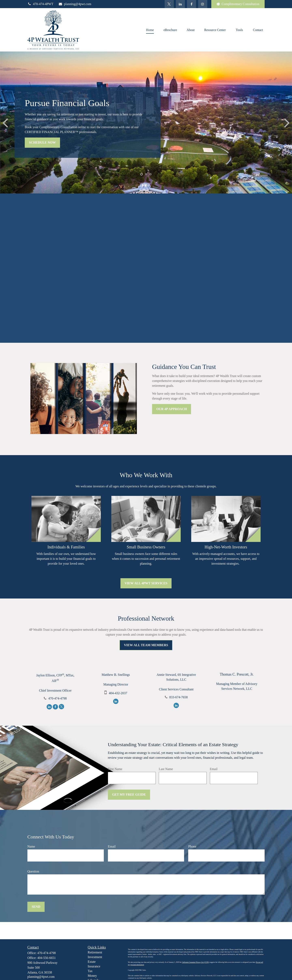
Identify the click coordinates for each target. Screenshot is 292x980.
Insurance (94, 966)
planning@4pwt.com (75, 4)
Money (92, 976)
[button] (150, 30)
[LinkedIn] (180, 4)
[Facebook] (192, 4)
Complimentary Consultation (238, 4)
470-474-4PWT (40, 4)
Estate (92, 962)
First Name (115, 769)
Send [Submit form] (36, 907)
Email (214, 769)
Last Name (166, 769)
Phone (192, 846)
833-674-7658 (179, 697)
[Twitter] (169, 4)
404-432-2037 (118, 693)
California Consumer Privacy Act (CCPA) (195, 962)
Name (31, 846)
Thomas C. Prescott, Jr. (237, 674)
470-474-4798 (57, 698)
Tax (90, 971)
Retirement (95, 952)
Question (33, 871)
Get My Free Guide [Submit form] (129, 795)
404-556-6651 (47, 958)
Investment (95, 957)
